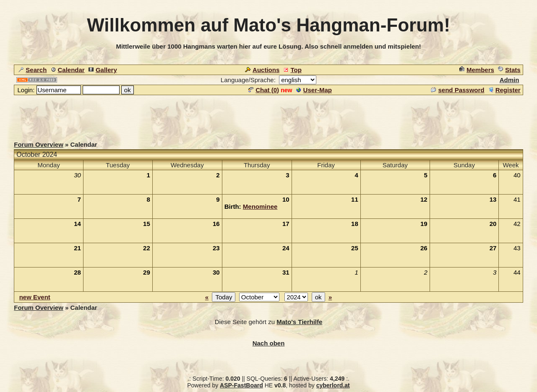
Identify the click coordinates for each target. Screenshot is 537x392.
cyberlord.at (333, 385)
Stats (509, 70)
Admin (510, 80)
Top (292, 70)
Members (477, 70)
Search (33, 70)
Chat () (264, 90)
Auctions (262, 70)
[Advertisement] (268, 115)
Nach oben (269, 343)
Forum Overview (39, 144)
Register (504, 90)
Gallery (103, 70)
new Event (35, 297)
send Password (457, 90)
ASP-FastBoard (241, 385)
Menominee (260, 206)
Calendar (68, 70)
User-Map (314, 90)
